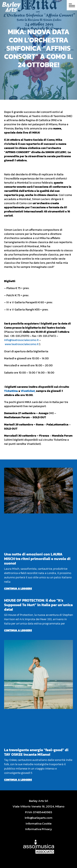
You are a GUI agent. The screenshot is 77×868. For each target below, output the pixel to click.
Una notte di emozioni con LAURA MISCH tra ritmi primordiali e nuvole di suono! (37, 559)
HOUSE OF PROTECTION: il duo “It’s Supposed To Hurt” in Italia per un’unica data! (38, 605)
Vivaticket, (28, 391)
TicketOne (11, 391)
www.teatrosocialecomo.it (22, 344)
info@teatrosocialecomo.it (21, 340)
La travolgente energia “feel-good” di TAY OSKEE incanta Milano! (36, 752)
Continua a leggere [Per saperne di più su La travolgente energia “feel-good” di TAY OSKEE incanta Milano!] (18, 780)
